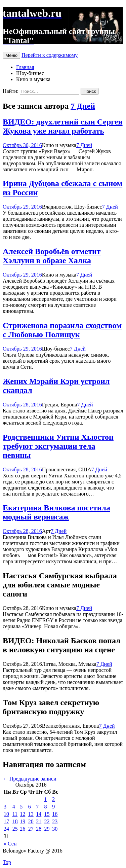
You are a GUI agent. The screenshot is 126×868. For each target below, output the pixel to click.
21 (39, 821)
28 (39, 829)
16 (55, 814)
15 (47, 814)
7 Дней (83, 106)
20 (31, 821)
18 (15, 821)
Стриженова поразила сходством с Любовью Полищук (62, 330)
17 (6, 821)
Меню (11, 55)
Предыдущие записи (29, 779)
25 (15, 829)
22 (47, 821)
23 (55, 821)
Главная (25, 67)
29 (47, 829)
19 (23, 821)
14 (39, 814)
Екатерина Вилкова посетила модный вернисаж (56, 512)
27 (31, 829)
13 (31, 814)
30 (55, 829)
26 (23, 829)
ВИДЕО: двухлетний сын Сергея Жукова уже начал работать (63, 126)
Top (7, 862)
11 (15, 814)
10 (6, 814)
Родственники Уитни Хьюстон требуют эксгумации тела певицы (58, 446)
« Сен (10, 844)
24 (6, 829)
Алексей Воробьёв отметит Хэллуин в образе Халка (52, 256)
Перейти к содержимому (50, 55)
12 (23, 814)
